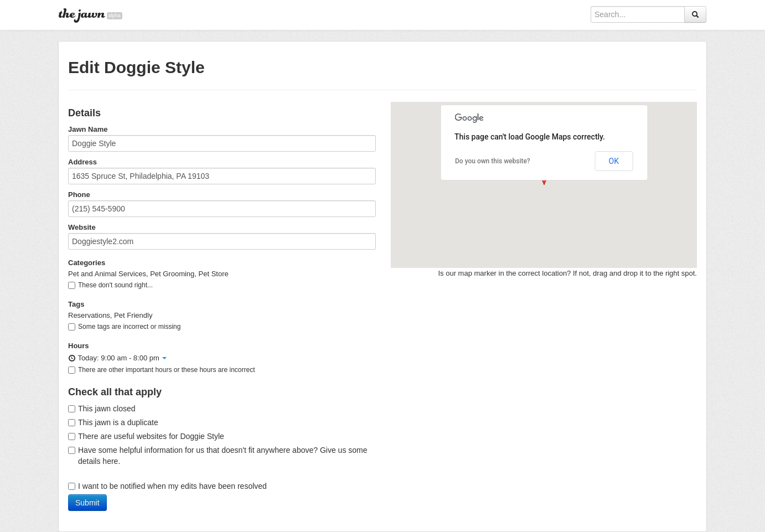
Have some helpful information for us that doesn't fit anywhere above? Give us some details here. (218, 456)
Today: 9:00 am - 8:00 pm (117, 358)
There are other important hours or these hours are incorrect (162, 370)
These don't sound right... (110, 285)
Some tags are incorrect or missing (124, 327)
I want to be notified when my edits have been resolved (167, 486)
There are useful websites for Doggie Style (146, 436)
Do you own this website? (493, 161)
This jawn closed (102, 409)
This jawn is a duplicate (113, 422)
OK (614, 161)
